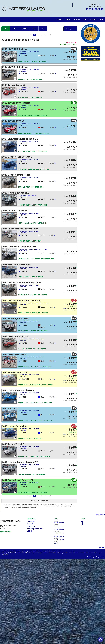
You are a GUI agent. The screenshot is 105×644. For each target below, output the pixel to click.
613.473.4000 (6, 532)
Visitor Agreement (66, 551)
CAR (14, 29)
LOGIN (101, 19)
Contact (68, 19)
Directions (77, 19)
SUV (43, 29)
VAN (34, 29)
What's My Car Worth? (90, 19)
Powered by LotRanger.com (95, 557)
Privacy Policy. (78, 551)
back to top (101, 515)
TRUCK (24, 29)
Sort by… (69, 29)
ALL (6, 29)
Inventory (60, 19)
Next (49, 35)
